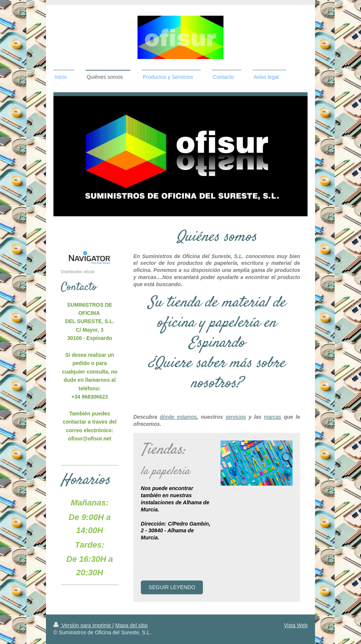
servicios (236, 417)
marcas (272, 417)
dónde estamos (178, 417)
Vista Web (296, 625)
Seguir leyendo (172, 587)
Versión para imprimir (83, 625)
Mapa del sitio (132, 625)
